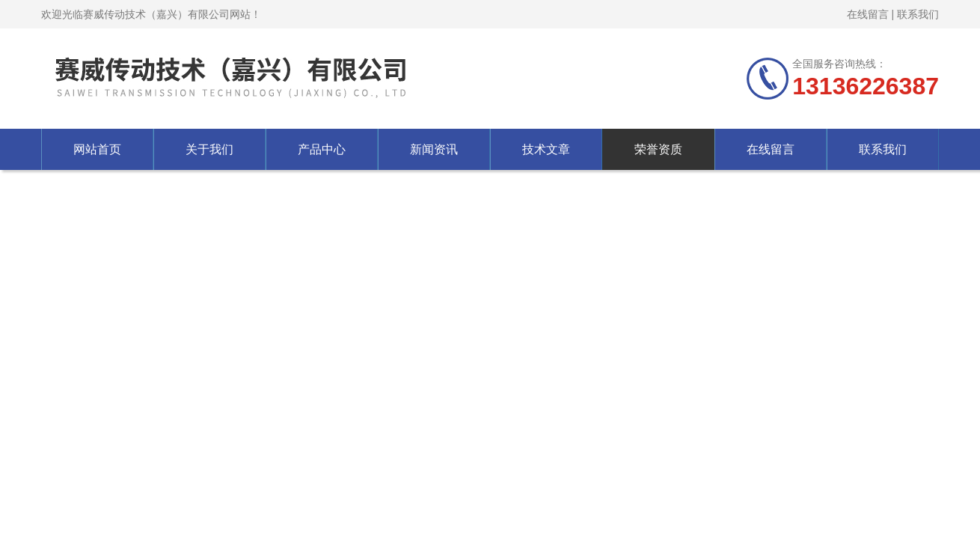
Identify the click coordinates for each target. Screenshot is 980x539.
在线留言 (868, 14)
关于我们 (209, 149)
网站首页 (97, 149)
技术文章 (546, 149)
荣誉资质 (658, 149)
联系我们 (918, 14)
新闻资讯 (434, 149)
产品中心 (322, 149)
